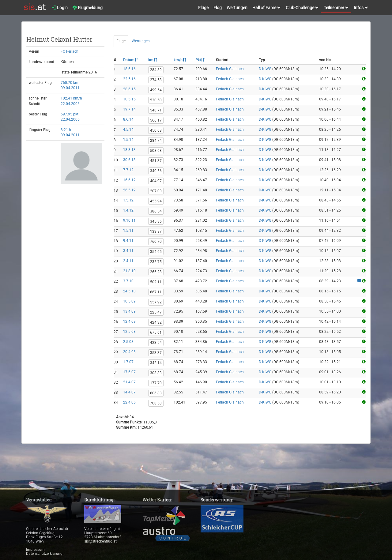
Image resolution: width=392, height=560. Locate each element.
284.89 (156, 70)
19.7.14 (129, 109)
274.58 (156, 80)
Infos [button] (361, 8)
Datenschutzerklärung (44, 554)
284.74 (156, 141)
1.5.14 (128, 140)
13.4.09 (129, 311)
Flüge (203, 8)
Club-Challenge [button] (302, 8)
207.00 (156, 191)
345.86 (156, 221)
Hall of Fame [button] (267, 8)
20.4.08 (129, 352)
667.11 (156, 292)
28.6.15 (129, 89)
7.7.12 (128, 170)
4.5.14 (128, 130)
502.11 (156, 282)
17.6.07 (129, 372)
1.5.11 (128, 231)
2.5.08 (128, 342)
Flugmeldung (88, 8)
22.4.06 (129, 402)
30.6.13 (129, 160)
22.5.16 (129, 79)
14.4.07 (129, 392)
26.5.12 (129, 190)
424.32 (156, 322)
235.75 (156, 262)
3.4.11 (128, 251)
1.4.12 (128, 210)
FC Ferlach (70, 51)
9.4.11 (128, 241)
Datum (131, 60)
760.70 (156, 242)
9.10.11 (129, 220)
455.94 (156, 201)
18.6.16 (129, 69)
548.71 (156, 110)
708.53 (156, 403)
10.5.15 (129, 99)
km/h (180, 60)
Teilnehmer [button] (336, 8)
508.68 (156, 151)
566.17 (156, 120)
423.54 (156, 343)
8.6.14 (128, 119)
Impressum (35, 550)
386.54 (156, 211)
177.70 (156, 383)
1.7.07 (128, 362)
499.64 (156, 90)
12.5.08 (129, 332)
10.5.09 (129, 301)
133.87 (156, 231)
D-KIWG (265, 69)
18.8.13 (129, 150)
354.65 (156, 252)
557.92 (156, 302)
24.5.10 (129, 291)
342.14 (156, 363)
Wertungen (237, 8)
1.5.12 (128, 200)
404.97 (156, 181)
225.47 (156, 312)
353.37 (156, 353)
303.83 (156, 373)
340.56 (156, 171)
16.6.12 (129, 180)
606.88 (156, 393)
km (153, 60)
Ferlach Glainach (230, 69)
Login (60, 8)
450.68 (156, 130)
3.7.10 (128, 281)
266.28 (156, 272)
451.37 (156, 161)
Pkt (200, 60)
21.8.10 (129, 271)
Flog (218, 8)
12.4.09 (129, 321)
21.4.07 (129, 382)
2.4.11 (128, 261)
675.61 (156, 333)
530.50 (156, 100)
